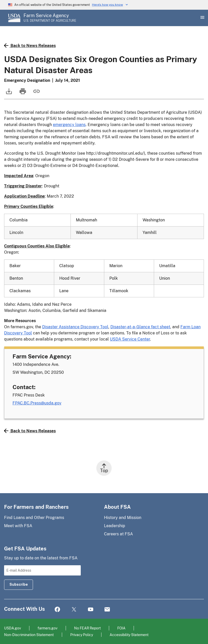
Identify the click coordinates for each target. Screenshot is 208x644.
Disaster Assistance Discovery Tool (75, 327)
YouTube (91, 610)
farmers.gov (48, 628)
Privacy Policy (82, 635)
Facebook (57, 610)
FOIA (121, 628)
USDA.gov (13, 628)
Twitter (74, 610)
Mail (107, 610)
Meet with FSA (18, 526)
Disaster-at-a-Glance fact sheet (140, 327)
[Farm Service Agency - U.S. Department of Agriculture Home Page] (50, 18)
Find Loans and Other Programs (34, 518)
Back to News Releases (30, 46)
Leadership (115, 526)
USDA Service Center (130, 339)
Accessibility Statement (129, 635)
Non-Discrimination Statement (29, 635)
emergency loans (69, 125)
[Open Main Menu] (202, 18)
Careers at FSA (118, 534)
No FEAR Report (87, 628)
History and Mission (123, 518)
